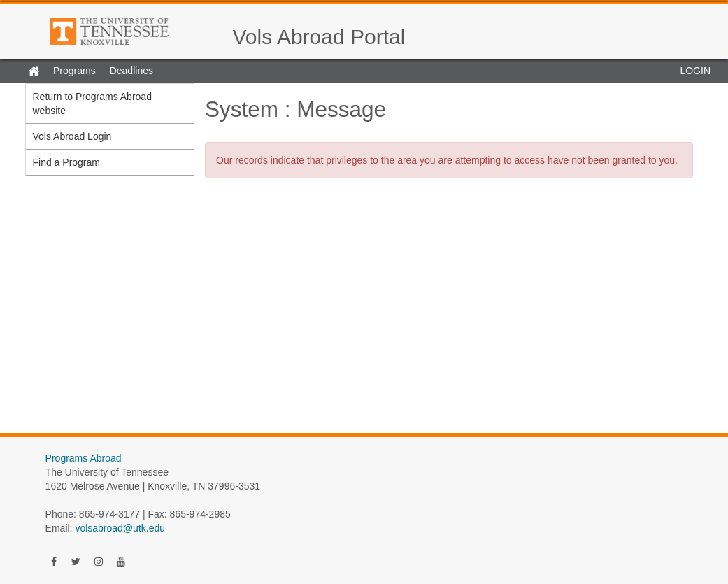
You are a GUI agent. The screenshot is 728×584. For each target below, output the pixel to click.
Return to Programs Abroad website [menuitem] (92, 104)
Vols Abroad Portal (319, 37)
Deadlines (131, 71)
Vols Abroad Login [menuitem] (72, 136)
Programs (74, 71)
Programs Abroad (84, 458)
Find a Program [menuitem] (66, 162)
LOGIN (695, 71)
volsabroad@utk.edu (120, 528)
